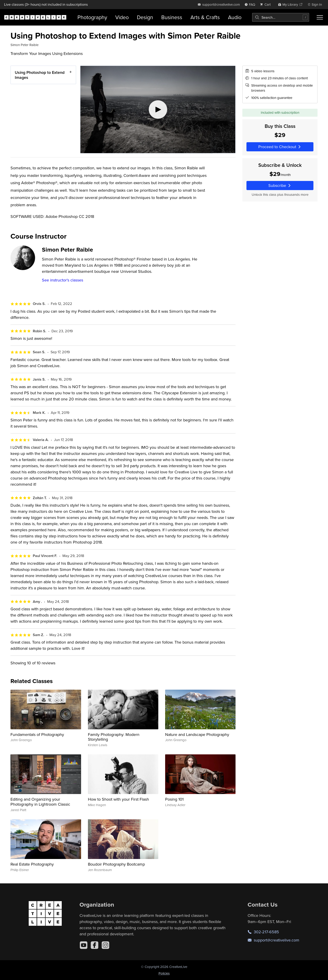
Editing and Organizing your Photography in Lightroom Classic (40, 802)
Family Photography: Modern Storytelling (114, 737)
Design (145, 17)
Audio (235, 17)
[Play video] (158, 110)
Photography (92, 17)
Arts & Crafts (205, 17)
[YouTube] (84, 945)
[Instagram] (105, 945)
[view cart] (266, 4)
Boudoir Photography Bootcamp (116, 864)
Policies (164, 973)
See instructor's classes (63, 280)
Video (122, 17)
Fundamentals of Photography (37, 734)
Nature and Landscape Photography (197, 734)
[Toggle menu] (320, 17)
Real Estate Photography (32, 864)
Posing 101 (174, 799)
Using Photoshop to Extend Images (40, 75)
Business (172, 17)
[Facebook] (95, 945)
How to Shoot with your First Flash (118, 799)
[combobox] (281, 17)
